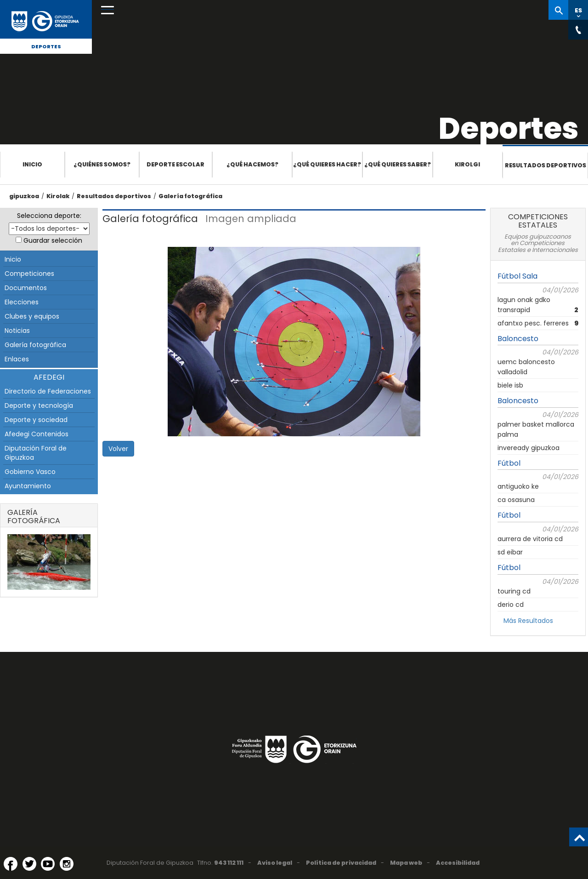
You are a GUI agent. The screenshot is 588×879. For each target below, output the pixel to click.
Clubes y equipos (32, 316)
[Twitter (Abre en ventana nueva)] (29, 864)
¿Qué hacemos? (252, 164)
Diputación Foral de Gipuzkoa (36, 453)
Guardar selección (53, 240)
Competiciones (29, 274)
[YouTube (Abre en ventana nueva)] (48, 864)
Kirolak (58, 196)
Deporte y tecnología (39, 405)
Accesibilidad (458, 863)
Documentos (26, 288)
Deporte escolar (175, 164)
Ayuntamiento (28, 486)
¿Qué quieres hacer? (327, 164)
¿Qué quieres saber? (398, 164)
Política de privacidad (341, 863)
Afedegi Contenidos (37, 434)
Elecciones (22, 302)
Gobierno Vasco (30, 472)
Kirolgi (467, 164)
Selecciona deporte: (49, 216)
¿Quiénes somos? (102, 164)
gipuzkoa (24, 196)
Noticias (17, 331)
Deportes (46, 46)
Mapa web (406, 863)
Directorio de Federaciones (48, 391)
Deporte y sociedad (36, 420)
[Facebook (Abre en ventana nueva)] (11, 864)
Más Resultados (528, 621)
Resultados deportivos (546, 165)
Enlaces (17, 359)
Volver (118, 449)
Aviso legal (275, 863)
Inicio (32, 164)
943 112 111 (229, 863)
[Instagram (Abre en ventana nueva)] (67, 864)
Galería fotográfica (190, 196)
